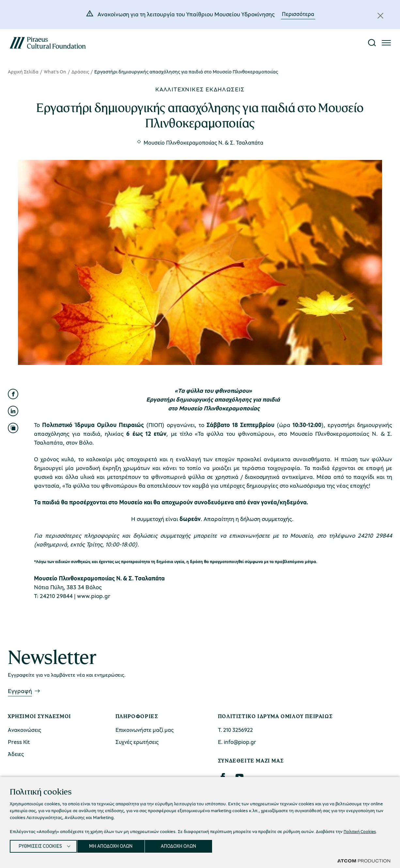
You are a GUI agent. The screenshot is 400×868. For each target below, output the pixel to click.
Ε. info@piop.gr (237, 742)
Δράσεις (80, 71)
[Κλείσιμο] (380, 16)
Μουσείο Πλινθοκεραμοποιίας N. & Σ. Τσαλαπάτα (203, 142)
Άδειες (16, 754)
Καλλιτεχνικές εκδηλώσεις (200, 89)
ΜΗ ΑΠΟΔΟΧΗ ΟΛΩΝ (116, 845)
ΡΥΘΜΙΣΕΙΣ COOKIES (41, 845)
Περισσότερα (298, 14)
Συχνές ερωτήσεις (137, 742)
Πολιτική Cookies (361, 829)
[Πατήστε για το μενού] (386, 43)
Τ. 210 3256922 (235, 730)
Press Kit (19, 742)
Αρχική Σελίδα (23, 71)
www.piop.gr (94, 596)
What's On (55, 71)
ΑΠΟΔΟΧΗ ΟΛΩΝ (187, 845)
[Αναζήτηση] (372, 43)
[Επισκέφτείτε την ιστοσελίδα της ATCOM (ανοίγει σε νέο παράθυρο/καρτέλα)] (364, 860)
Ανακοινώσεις (24, 730)
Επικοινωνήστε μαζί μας (145, 730)
